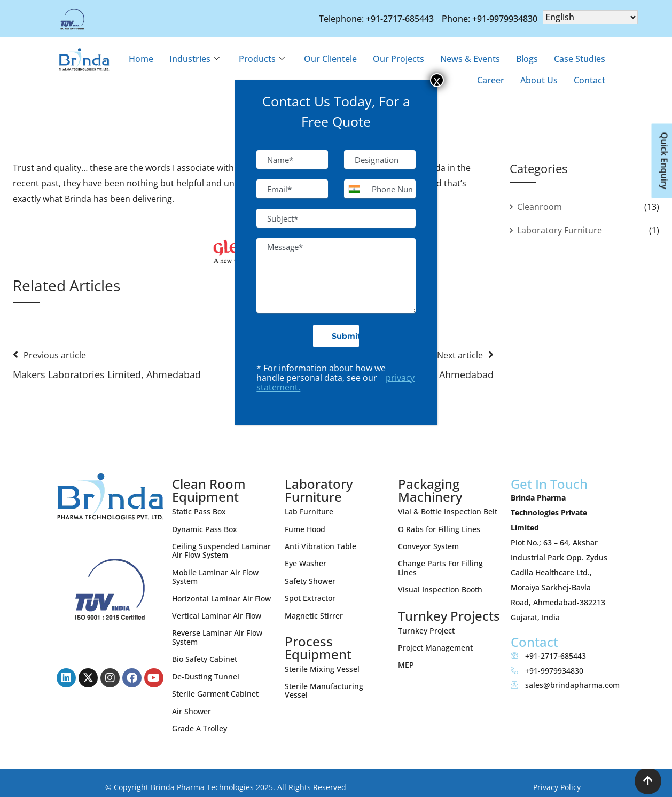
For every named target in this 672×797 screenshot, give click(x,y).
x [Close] (437, 80)
